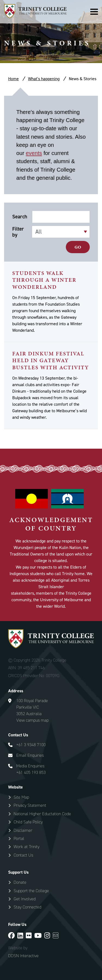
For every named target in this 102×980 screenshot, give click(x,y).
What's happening (44, 79)
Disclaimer (23, 830)
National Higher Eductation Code (42, 814)
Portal (19, 838)
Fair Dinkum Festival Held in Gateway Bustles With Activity (51, 360)
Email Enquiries (30, 755)
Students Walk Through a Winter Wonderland (44, 280)
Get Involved (25, 899)
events (34, 153)
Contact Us (23, 855)
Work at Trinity (27, 847)
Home (13, 79)
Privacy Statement (30, 805)
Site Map (21, 797)
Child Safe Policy (28, 822)
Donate (20, 882)
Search (20, 217)
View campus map (33, 720)
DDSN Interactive (23, 956)
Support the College (31, 891)
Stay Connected (27, 907)
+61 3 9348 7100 (31, 745)
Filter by (18, 232)
